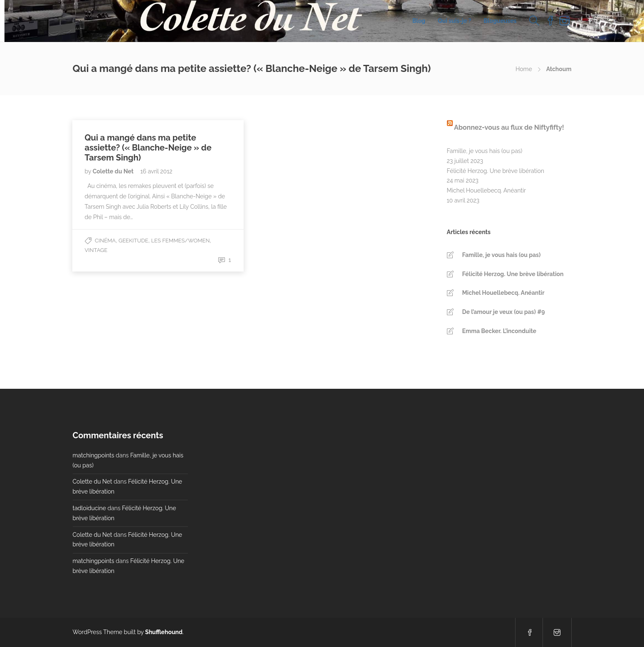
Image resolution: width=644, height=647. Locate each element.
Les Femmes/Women (181, 241)
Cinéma (105, 241)
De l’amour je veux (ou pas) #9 (504, 312)
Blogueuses (500, 21)
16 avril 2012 (157, 171)
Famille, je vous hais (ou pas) (485, 151)
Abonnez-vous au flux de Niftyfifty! (509, 127)
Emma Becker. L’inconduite (499, 331)
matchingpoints (94, 455)
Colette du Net (114, 171)
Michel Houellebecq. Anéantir (486, 190)
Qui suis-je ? (454, 21)
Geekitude (133, 241)
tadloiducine (89, 508)
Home (524, 69)
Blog (419, 21)
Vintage (96, 250)
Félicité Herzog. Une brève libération (496, 171)
